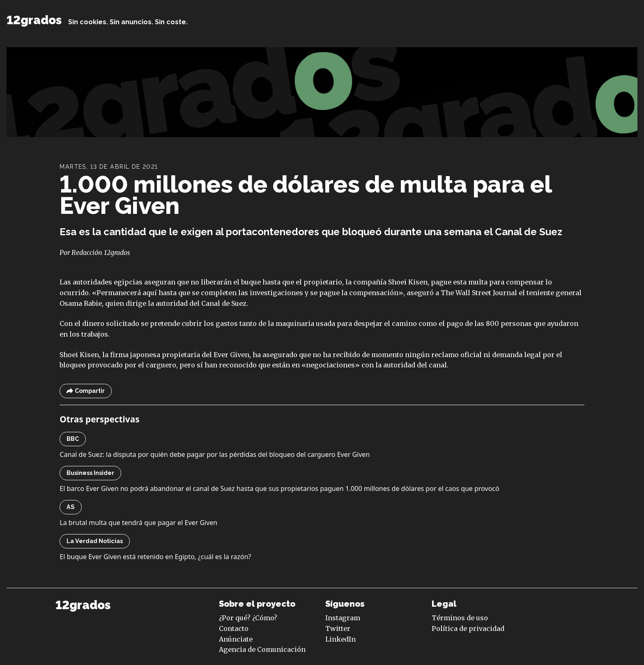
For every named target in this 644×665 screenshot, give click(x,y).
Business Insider (90, 473)
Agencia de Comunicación (262, 649)
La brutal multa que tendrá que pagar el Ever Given (138, 523)
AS (71, 507)
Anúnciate (236, 639)
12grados (34, 20)
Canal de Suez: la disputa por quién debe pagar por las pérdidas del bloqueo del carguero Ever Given (215, 454)
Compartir (86, 391)
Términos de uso (460, 618)
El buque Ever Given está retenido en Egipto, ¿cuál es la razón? (155, 557)
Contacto (234, 628)
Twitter (338, 628)
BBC (73, 439)
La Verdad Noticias (95, 541)
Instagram (343, 618)
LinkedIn (340, 639)
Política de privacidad (468, 628)
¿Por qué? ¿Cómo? (248, 618)
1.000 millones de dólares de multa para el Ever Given (306, 195)
